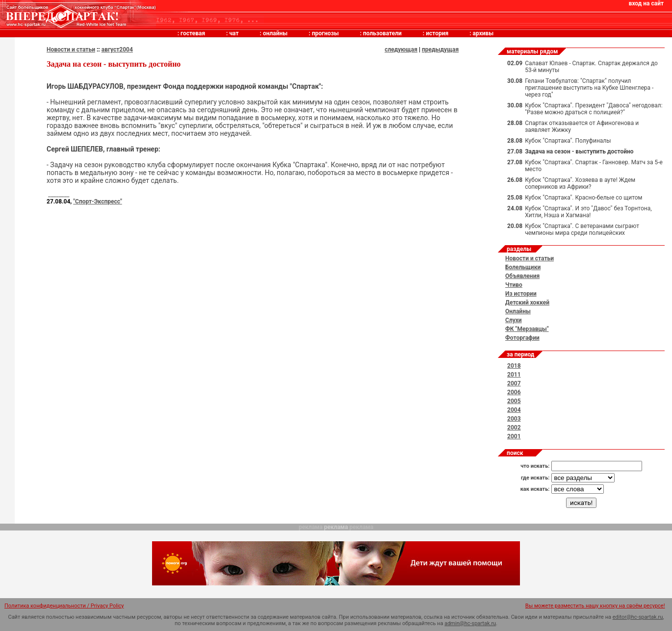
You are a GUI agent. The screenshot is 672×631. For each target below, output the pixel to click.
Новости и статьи (71, 50)
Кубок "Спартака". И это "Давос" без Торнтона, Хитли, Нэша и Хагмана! (588, 212)
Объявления (522, 276)
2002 (514, 428)
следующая (401, 50)
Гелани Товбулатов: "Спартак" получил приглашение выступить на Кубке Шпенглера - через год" (589, 88)
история (437, 33)
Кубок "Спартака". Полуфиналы (568, 141)
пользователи (382, 33)
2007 (514, 383)
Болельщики (523, 267)
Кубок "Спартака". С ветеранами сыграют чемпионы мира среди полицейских (582, 229)
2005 (514, 401)
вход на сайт (646, 3)
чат (234, 33)
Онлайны (518, 311)
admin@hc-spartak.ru (470, 623)
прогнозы (325, 33)
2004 (514, 410)
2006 (514, 392)
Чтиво (514, 285)
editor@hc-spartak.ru (638, 617)
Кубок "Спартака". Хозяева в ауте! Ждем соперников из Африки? (580, 183)
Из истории (521, 294)
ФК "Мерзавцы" (527, 329)
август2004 (117, 50)
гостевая (193, 33)
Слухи (514, 320)
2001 (514, 436)
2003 (514, 419)
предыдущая (440, 50)
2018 (514, 366)
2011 (514, 375)
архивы (483, 33)
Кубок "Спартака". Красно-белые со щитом (583, 198)
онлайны (275, 33)
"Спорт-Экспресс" (98, 202)
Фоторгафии (522, 338)
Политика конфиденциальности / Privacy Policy (64, 606)
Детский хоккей (527, 303)
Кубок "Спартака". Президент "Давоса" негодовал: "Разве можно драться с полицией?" (594, 109)
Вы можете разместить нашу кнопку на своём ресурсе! (595, 606)
